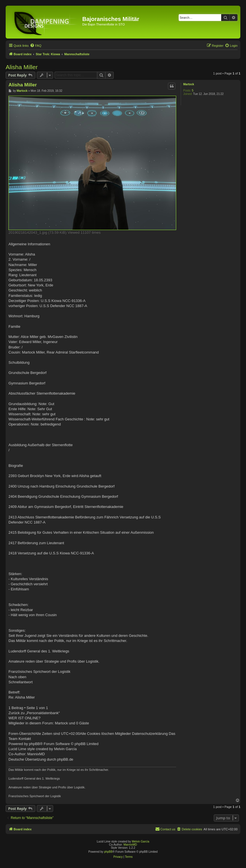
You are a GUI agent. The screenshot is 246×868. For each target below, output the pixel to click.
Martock (189, 84)
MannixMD (130, 845)
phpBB (108, 852)
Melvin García (141, 842)
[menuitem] (36, 46)
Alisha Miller (22, 67)
